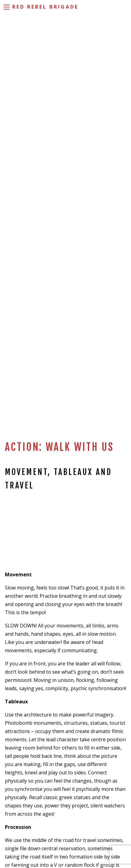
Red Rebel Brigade (45, 7)
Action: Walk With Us (59, 447)
